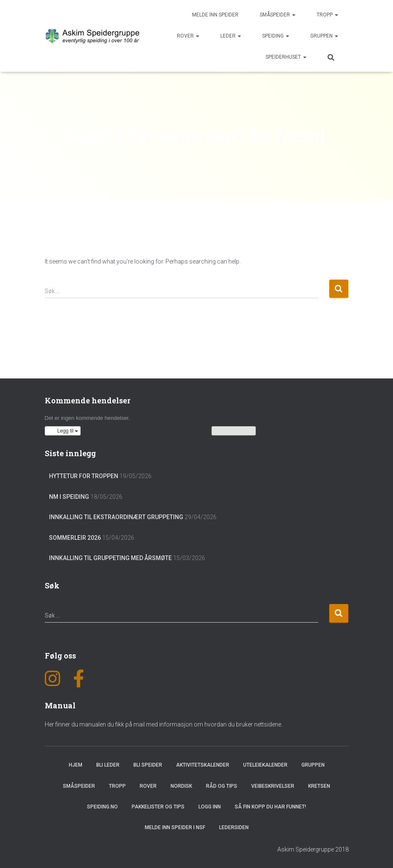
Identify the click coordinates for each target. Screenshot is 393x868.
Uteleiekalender (265, 765)
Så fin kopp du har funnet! (270, 807)
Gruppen (324, 36)
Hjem (76, 765)
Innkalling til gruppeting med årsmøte (110, 558)
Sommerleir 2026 (75, 538)
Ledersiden (234, 827)
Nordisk (181, 786)
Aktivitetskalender (203, 765)
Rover (188, 36)
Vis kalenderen (234, 431)
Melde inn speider (215, 15)
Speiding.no (102, 807)
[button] (63, 431)
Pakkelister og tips (158, 807)
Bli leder (108, 765)
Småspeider (278, 15)
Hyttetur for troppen (84, 476)
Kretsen (319, 786)
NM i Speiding (69, 497)
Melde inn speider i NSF (175, 827)
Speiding (276, 36)
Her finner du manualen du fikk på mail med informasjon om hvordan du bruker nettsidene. (164, 724)
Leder (231, 36)
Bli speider (148, 765)
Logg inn (210, 807)
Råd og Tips (222, 786)
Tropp (327, 15)
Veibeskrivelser (273, 786)
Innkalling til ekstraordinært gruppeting (116, 517)
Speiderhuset (286, 57)
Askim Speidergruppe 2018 (313, 849)
